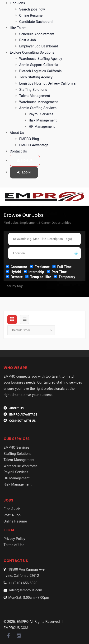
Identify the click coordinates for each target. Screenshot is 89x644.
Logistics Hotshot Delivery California (47, 84)
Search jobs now (32, 9)
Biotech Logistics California (40, 71)
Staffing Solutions (33, 90)
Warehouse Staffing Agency (41, 59)
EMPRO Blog (29, 139)
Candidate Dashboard (36, 22)
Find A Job (12, 509)
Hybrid (13, 272)
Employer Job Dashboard (39, 46)
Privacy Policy (14, 539)
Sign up (25, 161)
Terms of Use (14, 545)
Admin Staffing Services (38, 108)
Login (24, 172)
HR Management (42, 127)
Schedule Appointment (37, 34)
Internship (34, 272)
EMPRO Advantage (34, 145)
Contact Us (18, 151)
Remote (14, 277)
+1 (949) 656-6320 (23, 583)
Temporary (65, 277)
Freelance (40, 267)
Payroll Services (41, 114)
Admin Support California (39, 65)
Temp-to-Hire (38, 277)
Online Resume (31, 16)
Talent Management (35, 96)
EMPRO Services (16, 448)
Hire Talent (18, 28)
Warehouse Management (39, 102)
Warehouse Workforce (21, 466)
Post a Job (28, 40)
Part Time (57, 272)
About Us (17, 133)
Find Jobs (17, 3)
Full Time (62, 267)
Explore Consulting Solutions (32, 53)
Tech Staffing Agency (36, 77)
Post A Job (12, 515)
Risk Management (43, 120)
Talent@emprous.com (25, 590)
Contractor (16, 267)
